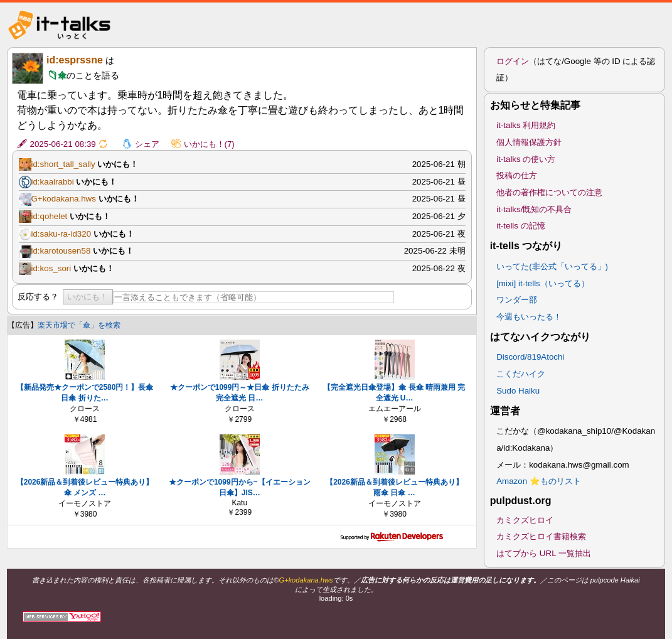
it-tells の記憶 (521, 226)
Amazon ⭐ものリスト (539, 481)
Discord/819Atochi (530, 357)
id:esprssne (75, 60)
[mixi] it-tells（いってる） (543, 283)
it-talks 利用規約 (526, 125)
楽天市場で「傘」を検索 (79, 325)
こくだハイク (521, 374)
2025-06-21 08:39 (63, 144)
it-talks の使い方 (526, 159)
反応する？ (38, 297)
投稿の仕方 (517, 175)
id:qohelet (50, 216)
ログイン (513, 61)
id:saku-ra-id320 (61, 234)
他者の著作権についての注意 (549, 192)
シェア (147, 144)
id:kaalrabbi (53, 182)
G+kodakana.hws (64, 199)
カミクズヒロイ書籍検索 (541, 536)
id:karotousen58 (61, 251)
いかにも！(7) (209, 144)
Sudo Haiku (518, 391)
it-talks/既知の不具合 (534, 209)
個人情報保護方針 (529, 142)
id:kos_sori (51, 268)
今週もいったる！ (529, 317)
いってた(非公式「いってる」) (552, 266)
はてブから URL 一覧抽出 (544, 553)
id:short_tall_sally (63, 164)
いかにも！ (88, 297)
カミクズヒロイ (525, 520)
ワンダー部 (517, 300)
